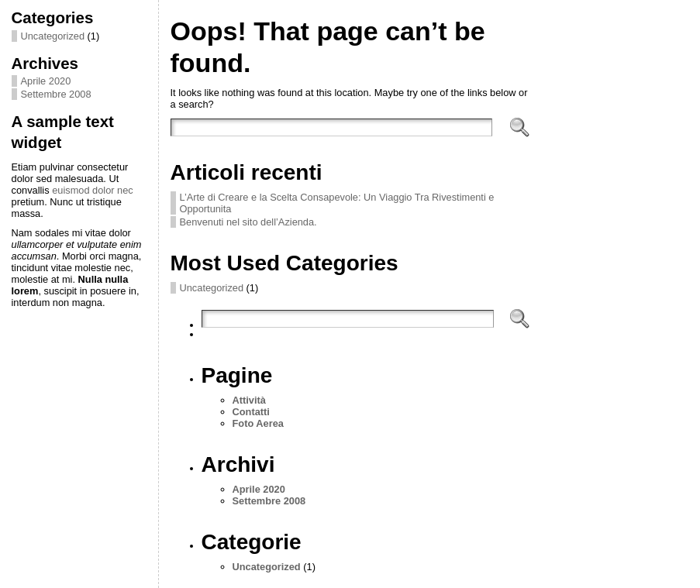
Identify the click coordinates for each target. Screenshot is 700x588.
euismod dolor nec (93, 190)
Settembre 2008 (56, 94)
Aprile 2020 (46, 81)
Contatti (251, 412)
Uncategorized (53, 36)
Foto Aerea (258, 423)
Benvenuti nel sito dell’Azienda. (248, 222)
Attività (249, 400)
